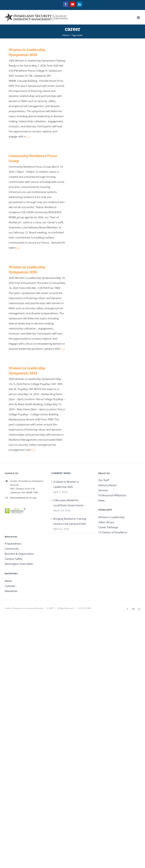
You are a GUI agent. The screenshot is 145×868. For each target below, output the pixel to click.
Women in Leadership (111, 517)
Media (8, 581)
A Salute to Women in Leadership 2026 (66, 484)
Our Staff (104, 480)
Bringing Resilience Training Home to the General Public (70, 521)
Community (12, 549)
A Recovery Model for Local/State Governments (68, 503)
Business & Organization (19, 554)
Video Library (106, 522)
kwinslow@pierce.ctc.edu (23, 498)
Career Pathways (108, 527)
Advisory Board (107, 485)
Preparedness (13, 544)
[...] (28, 136)
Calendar (10, 586)
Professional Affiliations (112, 495)
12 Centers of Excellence (113, 532)
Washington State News (19, 564)
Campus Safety (14, 559)
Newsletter (11, 591)
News (102, 500)
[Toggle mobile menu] (139, 18)
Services (103, 490)
